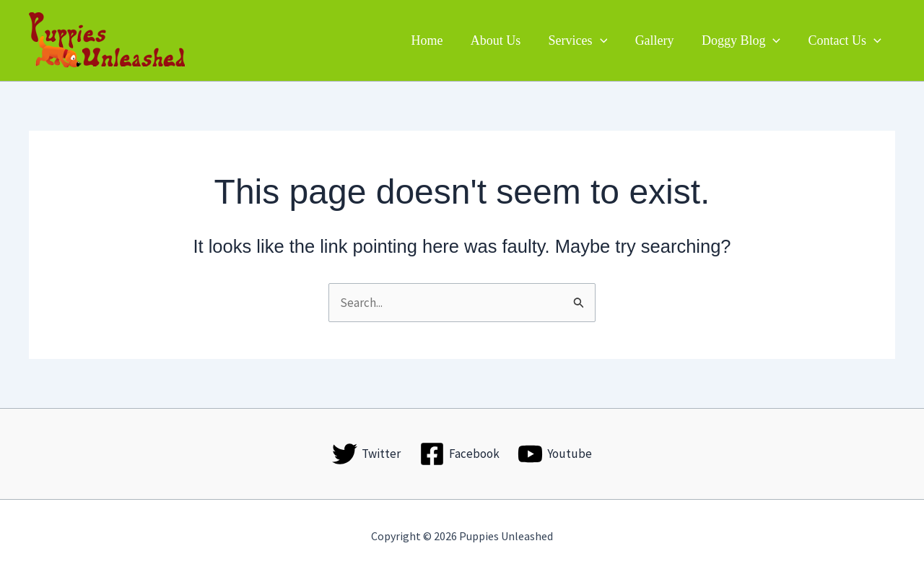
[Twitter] (366, 454)
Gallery (658, 40)
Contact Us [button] (846, 40)
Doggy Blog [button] (743, 40)
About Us (503, 40)
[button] (606, 40)
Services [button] (584, 40)
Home (436, 40)
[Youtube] (555, 454)
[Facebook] (459, 454)
